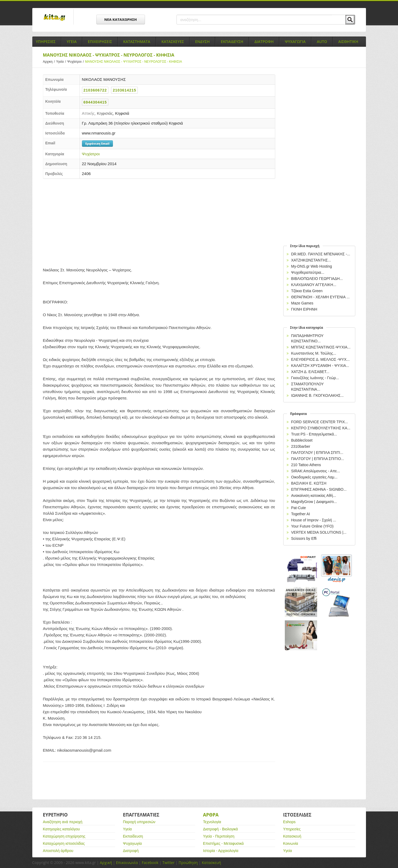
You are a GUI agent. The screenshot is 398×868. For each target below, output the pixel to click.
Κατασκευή (292, 836)
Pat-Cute (299, 508)
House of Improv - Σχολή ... (314, 520)
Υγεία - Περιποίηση (219, 836)
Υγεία (62, 62)
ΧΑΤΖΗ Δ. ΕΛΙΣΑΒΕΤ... (310, 372)
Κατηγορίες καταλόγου (62, 829)
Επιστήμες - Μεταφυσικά (223, 843)
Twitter (168, 863)
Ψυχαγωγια (295, 41)
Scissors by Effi (304, 538)
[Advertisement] (159, 221)
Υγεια (72, 41)
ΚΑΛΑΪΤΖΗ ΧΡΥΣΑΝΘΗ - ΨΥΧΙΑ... (320, 366)
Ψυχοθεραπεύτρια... (308, 272)
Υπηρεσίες (292, 829)
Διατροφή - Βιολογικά (221, 829)
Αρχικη (50, 62)
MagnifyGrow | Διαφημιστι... (314, 502)
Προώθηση (188, 863)
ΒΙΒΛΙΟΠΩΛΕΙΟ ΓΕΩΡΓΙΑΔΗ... (317, 279)
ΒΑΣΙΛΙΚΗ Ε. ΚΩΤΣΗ (309, 483)
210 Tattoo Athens (306, 465)
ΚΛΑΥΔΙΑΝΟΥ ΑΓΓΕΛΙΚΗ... (314, 285)
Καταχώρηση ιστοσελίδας (64, 843)
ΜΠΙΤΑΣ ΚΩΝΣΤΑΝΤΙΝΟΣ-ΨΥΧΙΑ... (321, 347)
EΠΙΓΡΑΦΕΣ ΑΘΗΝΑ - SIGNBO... (319, 489)
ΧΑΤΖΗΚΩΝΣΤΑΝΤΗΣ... (311, 260)
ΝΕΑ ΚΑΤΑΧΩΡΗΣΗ (121, 19)
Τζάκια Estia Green (307, 291)
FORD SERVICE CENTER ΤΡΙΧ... (320, 422)
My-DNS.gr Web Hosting (312, 266)
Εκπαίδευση (133, 836)
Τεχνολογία (212, 822)
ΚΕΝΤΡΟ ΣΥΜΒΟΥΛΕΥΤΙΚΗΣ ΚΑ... (321, 428)
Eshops (289, 822)
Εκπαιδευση (232, 41)
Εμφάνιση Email (97, 143)
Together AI (301, 514)
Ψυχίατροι (76, 62)
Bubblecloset (302, 440)
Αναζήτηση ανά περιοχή (63, 822)
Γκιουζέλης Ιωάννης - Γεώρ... (315, 378)
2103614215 (124, 90)
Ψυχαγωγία (133, 843)
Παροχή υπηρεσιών (139, 822)
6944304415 (95, 102)
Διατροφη (264, 41)
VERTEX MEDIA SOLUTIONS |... (319, 532)
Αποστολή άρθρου (58, 851)
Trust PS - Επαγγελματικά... (314, 434)
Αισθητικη (348, 41)
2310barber (301, 446)
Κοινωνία (291, 843)
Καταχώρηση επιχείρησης (64, 836)
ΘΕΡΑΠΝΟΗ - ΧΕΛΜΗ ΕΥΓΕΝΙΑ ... (320, 297)
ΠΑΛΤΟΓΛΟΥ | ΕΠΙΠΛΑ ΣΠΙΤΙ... (317, 453)
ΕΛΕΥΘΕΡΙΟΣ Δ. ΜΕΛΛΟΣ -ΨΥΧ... (320, 359)
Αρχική (106, 863)
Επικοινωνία (127, 863)
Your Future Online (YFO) (312, 526)
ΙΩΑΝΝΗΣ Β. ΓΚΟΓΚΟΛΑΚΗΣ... (318, 395)
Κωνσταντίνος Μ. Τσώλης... (314, 353)
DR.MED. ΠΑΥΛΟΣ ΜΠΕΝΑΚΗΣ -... (321, 254)
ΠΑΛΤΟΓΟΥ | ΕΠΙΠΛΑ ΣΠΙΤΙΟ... (318, 459)
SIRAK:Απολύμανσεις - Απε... (316, 471)
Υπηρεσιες (46, 41)
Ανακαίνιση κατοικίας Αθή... (314, 496)
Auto (322, 41)
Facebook (150, 863)
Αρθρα (211, 815)
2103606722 (95, 90)
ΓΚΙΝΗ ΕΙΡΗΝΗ (304, 309)
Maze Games (302, 303)
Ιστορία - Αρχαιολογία (221, 851)
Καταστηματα (137, 41)
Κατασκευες (173, 41)
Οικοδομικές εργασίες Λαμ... (314, 477)
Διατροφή (131, 851)
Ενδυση (202, 41)
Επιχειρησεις (100, 41)
